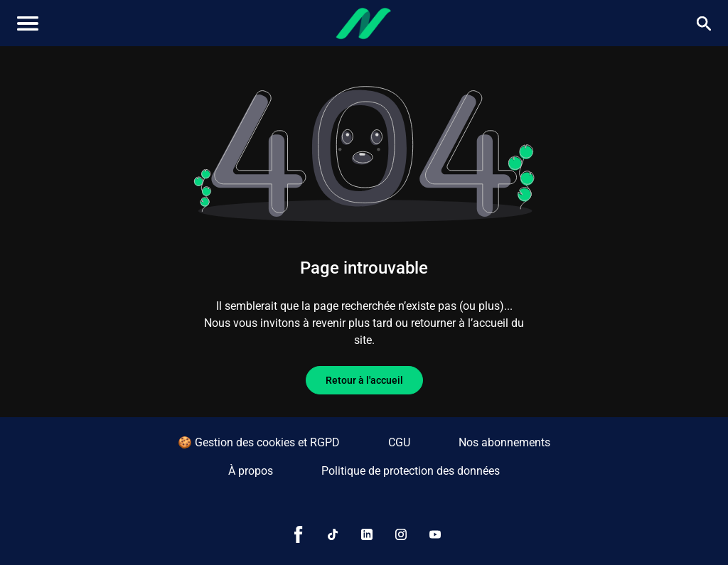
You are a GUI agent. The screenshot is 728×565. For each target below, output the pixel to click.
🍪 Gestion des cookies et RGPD (259, 442)
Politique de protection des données (411, 471)
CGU (399, 442)
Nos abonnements (504, 442)
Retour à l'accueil (364, 380)
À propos (251, 471)
